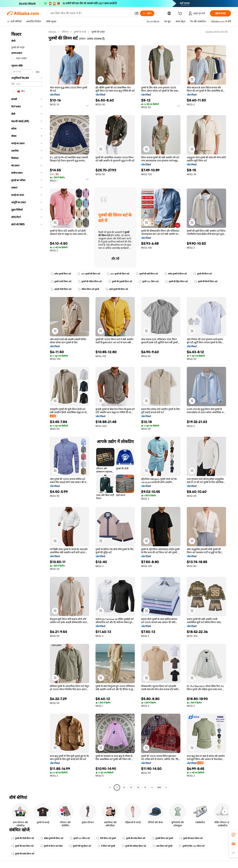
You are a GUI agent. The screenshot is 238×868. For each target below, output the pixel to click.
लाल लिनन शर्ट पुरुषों (162, 846)
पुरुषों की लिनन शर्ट (203, 274)
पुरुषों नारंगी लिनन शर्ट (61, 282)
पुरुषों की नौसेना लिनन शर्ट (90, 282)
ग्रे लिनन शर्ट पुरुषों (106, 846)
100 (159, 787)
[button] (137, 13)
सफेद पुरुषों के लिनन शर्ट (176, 274)
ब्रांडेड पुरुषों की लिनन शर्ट (52, 838)
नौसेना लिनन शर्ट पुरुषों (88, 289)
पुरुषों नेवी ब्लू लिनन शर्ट (80, 846)
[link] (233, 835)
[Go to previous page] (110, 787)
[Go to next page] (166, 787)
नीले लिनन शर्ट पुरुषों (106, 838)
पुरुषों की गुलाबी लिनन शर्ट (120, 282)
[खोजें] (147, 13)
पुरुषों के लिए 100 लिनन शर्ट (192, 846)
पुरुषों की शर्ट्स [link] (98, 32)
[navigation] (27, 410)
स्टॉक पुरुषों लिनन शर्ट (61, 274)
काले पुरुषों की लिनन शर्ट (117, 289)
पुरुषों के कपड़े (80, 32)
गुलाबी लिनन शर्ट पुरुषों (162, 838)
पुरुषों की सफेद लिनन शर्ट (134, 838)
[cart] (181, 14)
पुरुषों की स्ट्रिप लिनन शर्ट (176, 282)
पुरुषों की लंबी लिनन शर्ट (147, 274)
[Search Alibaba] (91, 13)
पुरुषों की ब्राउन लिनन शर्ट (191, 838)
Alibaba (52, 32)
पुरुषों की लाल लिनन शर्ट (22, 846)
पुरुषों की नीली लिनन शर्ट (23, 838)
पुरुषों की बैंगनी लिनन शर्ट (206, 282)
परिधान (65, 32)
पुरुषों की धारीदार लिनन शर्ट (134, 846)
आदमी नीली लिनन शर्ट (61, 289)
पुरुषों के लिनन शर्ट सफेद (51, 846)
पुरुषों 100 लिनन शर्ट (149, 282)
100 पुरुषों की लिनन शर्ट (89, 274)
